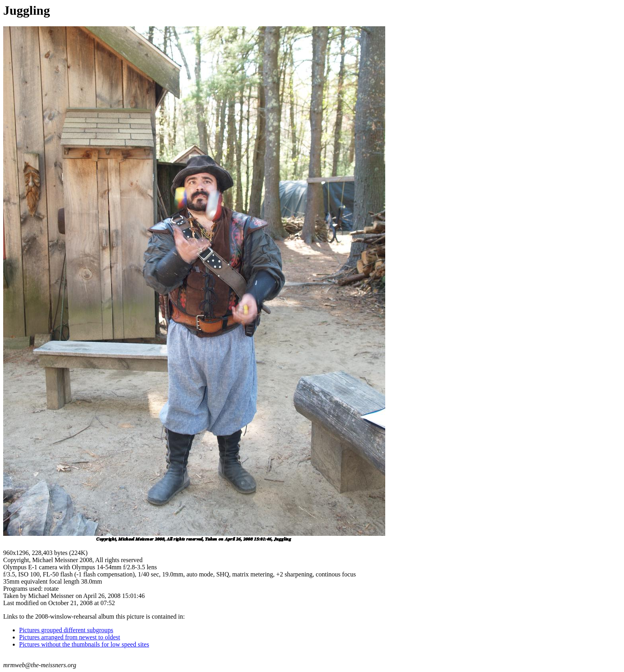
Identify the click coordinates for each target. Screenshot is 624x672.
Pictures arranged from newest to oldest (70, 637)
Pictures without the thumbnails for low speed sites (84, 644)
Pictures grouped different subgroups (66, 630)
